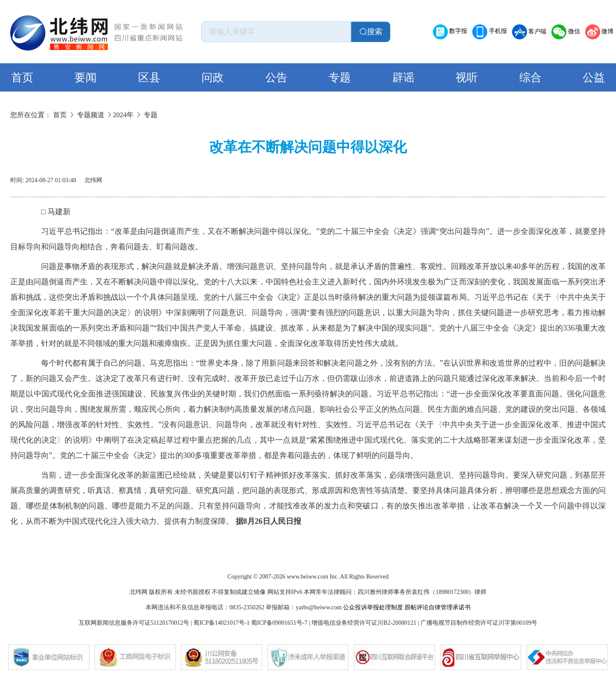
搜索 (371, 32)
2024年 (123, 115)
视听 (467, 78)
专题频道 (91, 115)
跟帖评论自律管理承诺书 (438, 607)
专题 (340, 78)
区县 (149, 78)
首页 (22, 78)
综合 (530, 78)
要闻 (86, 78)
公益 (594, 78)
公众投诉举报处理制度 (373, 607)
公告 (276, 78)
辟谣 (403, 78)
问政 (213, 78)
